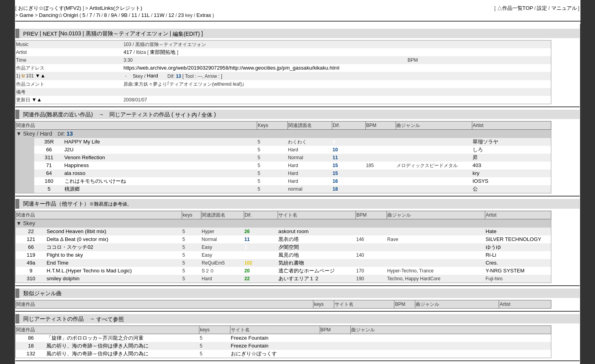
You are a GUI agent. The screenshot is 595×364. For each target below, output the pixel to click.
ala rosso (75, 173)
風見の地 (289, 255)
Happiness (77, 165)
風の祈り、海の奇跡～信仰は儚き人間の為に (98, 346)
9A (114, 15)
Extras (204, 15)
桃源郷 (72, 189)
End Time (57, 263)
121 (31, 239)
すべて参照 (110, 319)
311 (49, 157)
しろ (478, 150)
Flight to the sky (64, 255)
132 (31, 354)
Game (27, 15)
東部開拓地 (163, 52)
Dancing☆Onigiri (59, 15)
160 (49, 181)
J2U (69, 150)
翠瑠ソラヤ (485, 142)
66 (49, 150)
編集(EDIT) (186, 33)
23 (181, 15)
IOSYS (481, 181)
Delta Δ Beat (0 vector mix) (77, 239)
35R (49, 142)
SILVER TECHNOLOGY (514, 239)
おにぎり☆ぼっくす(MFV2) (51, 8)
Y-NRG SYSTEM (505, 271)
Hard (152, 76)
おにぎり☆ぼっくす (254, 354)
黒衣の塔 (289, 239)
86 (31, 338)
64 (49, 173)
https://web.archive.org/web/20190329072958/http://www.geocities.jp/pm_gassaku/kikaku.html (231, 68)
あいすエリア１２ (299, 279)
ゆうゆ (493, 247)
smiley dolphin (63, 279)
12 (171, 15)
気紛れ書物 (291, 263)
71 (49, 165)
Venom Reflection (85, 157)
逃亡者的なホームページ (307, 271)
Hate (491, 231)
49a (31, 263)
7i (98, 15)
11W (159, 15)
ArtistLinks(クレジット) (116, 8)
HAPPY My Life (82, 142)
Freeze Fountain (250, 338)
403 (477, 165)
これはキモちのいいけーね (95, 181)
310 (31, 279)
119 (31, 255)
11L (146, 15)
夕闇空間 (289, 247)
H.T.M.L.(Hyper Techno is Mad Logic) (89, 271)
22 (31, 231)
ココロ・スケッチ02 (70, 247)
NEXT (50, 33)
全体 (207, 114)
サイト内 (186, 114)
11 (134, 15)
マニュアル (564, 8)
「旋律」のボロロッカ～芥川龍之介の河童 (95, 338)
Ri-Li (491, 255)
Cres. (492, 263)
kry (476, 173)
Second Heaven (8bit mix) (76, 231)
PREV (31, 33)
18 (31, 346)
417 (128, 52)
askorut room (294, 231)
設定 (542, 8)
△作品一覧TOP (515, 8)
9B (124, 15)
